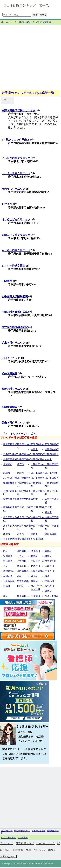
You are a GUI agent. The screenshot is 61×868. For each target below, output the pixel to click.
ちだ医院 (7, 204)
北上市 (7, 473)
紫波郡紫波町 (10, 499)
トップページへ (20, 434)
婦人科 (34, 576)
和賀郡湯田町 (38, 539)
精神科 (34, 556)
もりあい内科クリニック (16, 250)
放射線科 (49, 586)
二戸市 (48, 507)
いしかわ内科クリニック (16, 158)
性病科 (7, 586)
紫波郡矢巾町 (24, 499)
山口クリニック (11, 358)
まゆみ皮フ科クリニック (16, 235)
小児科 (20, 556)
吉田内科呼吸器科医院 (15, 312)
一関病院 (7, 281)
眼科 (47, 576)
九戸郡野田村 (38, 478)
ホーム (5, 22)
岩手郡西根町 (24, 460)
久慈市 (20, 473)
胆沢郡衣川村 (38, 444)
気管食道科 (23, 581)
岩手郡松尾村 (38, 460)
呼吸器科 (22, 551)
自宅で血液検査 (39, 831)
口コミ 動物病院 (9, 838)
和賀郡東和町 (24, 539)
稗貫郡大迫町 (24, 518)
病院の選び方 (7, 831)
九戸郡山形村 (52, 478)
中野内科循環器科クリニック (19, 110)
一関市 (34, 450)
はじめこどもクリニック (16, 219)
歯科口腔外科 (52, 596)
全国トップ (7, 843)
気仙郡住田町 (10, 483)
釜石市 (20, 464)
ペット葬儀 (23, 838)
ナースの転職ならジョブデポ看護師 (33, 22)
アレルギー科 (38, 561)
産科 (19, 576)
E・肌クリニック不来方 (16, 140)
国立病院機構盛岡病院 (15, 327)
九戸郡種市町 (24, 478)
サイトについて (46, 843)
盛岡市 (34, 534)
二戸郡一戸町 (24, 507)
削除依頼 (18, 850)
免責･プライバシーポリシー (42, 850)
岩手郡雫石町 (38, 454)
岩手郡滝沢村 (52, 454)
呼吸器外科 (23, 571)
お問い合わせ (8, 856)
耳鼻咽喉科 (9, 581)
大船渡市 (8, 464)
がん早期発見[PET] (22, 831)
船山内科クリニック (13, 423)
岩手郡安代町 (52, 450)
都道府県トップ (25, 843)
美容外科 (49, 566)
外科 (6, 566)
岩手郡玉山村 (10, 460)
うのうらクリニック (13, 189)
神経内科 (8, 561)
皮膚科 (34, 581)
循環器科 (8, 556)
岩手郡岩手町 (10, 454)
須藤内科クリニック (13, 389)
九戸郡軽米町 (52, 473)
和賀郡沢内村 (10, 539)
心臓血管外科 (38, 571)
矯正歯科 (22, 596)
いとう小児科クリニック (16, 173)
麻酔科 (48, 591)
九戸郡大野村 (38, 473)
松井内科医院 (9, 373)
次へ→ (35, 434)
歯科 (6, 596)
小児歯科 (35, 596)
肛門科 (20, 586)
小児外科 (49, 571)
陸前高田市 (51, 534)
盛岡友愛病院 (9, 407)
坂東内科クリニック (13, 343)
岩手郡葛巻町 (24, 454)
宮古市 (20, 534)
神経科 (48, 556)
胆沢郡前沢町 (52, 444)
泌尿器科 (49, 581)
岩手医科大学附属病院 (15, 296)
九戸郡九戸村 (10, 478)
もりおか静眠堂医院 (13, 266)
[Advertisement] (30, 59)
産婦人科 (8, 576)
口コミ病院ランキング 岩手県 (26, 5)
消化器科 (35, 551)
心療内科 (22, 561)
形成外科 (35, 566)
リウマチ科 (51, 561)
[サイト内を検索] (17, 15)
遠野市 (34, 499)
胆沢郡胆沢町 (10, 444)
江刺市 (48, 460)
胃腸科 (48, 551)
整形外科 (22, 566)
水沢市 (7, 534)
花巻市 (48, 512)
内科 (6, 551)
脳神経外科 (9, 571)
